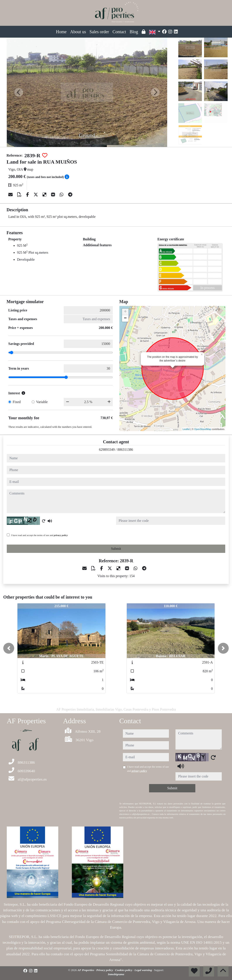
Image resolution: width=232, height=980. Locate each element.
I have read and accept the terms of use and (39, 535)
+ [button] (125, 312)
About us (78, 32)
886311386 (125, 450)
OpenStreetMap (203, 429)
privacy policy (61, 535)
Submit (116, 549)
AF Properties (86, 970)
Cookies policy (124, 970)
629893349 (107, 450)
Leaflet (186, 429)
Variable (42, 402)
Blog (134, 32)
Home (61, 32)
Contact (119, 32)
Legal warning (143, 970)
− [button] (125, 318)
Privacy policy (105, 970)
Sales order (99, 32)
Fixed (17, 402)
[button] (9, 648)
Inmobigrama (116, 974)
